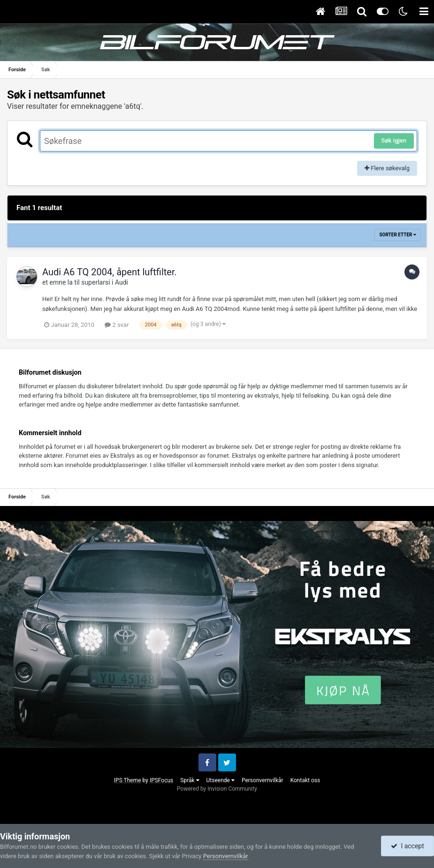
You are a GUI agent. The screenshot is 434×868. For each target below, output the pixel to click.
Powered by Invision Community (217, 789)
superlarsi (95, 282)
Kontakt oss (305, 780)
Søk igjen (394, 140)
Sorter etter (398, 235)
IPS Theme (128, 780)
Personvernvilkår (263, 780)
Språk (190, 780)
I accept (407, 846)
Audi (122, 282)
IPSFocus (161, 780)
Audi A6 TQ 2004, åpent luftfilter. (110, 272)
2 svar (117, 325)
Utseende (221, 780)
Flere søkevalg (387, 168)
